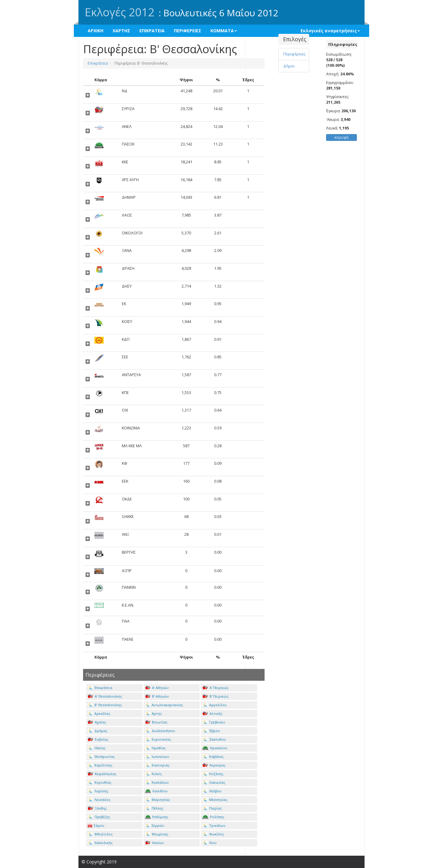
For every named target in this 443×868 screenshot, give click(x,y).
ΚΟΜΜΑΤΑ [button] (224, 31)
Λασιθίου (157, 791)
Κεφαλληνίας (102, 774)
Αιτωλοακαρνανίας (164, 705)
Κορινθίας (100, 782)
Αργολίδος (215, 705)
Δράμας (98, 731)
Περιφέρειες (294, 54)
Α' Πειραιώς (216, 688)
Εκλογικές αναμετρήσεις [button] (330, 31)
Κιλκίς (154, 774)
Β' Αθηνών (157, 696)
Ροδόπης (213, 817)
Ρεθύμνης (157, 817)
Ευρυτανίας (158, 739)
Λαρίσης (98, 791)
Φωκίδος (213, 834)
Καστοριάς (158, 765)
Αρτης (154, 713)
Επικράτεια (98, 63)
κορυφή (341, 137)
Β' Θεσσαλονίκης (105, 705)
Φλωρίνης (157, 834)
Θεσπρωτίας (101, 757)
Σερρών (155, 825)
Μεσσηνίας (215, 800)
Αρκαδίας (99, 713)
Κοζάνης (213, 774)
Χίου (210, 843)
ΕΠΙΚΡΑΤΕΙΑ (152, 31)
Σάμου (96, 825)
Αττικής (212, 713)
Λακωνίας (214, 782)
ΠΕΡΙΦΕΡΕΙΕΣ (188, 31)
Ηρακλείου (215, 748)
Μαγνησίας (158, 800)
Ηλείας (97, 748)
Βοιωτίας (156, 722)
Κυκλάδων (157, 782)
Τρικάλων (214, 825)
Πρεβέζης (99, 817)
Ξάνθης (97, 808)
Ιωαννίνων (157, 757)
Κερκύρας (214, 765)
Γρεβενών (214, 722)
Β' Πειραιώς (216, 696)
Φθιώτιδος (100, 834)
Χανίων (155, 843)
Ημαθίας (156, 748)
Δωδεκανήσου (160, 731)
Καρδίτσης (100, 765)
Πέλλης (154, 808)
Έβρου (211, 731)
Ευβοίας (98, 739)
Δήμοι (289, 66)
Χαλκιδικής (100, 843)
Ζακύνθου (214, 739)
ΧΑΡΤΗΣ (121, 31)
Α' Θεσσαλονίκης (105, 696)
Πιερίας (212, 808)
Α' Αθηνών (157, 688)
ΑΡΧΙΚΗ (96, 31)
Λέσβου (212, 791)
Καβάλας (213, 757)
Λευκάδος (99, 800)
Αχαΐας (97, 722)
